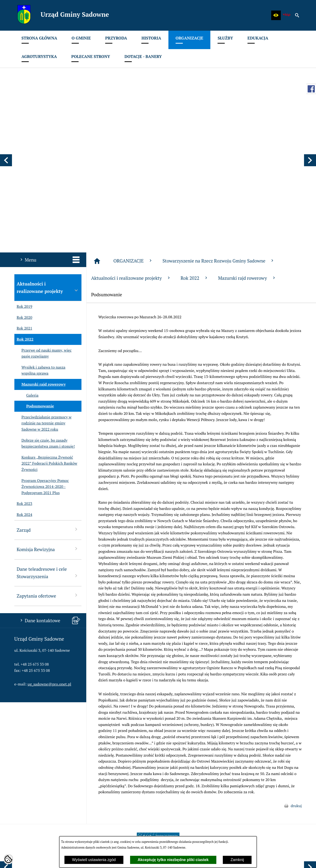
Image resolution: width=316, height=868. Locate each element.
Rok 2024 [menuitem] (23, 389)
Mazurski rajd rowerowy (247, 152)
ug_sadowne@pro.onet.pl (49, 558)
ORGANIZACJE (133, 135)
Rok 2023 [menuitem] (23, 378)
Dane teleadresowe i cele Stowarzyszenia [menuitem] (48, 447)
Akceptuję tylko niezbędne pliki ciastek (173, 860)
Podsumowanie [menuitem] (34, 280)
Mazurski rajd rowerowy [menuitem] (40, 258)
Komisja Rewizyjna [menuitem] (48, 423)
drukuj (296, 680)
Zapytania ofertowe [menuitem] (48, 470)
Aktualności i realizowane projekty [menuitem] (48, 161)
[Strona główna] (97, 135)
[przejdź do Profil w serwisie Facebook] (311, 89)
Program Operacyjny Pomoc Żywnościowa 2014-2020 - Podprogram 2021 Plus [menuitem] (42, 361)
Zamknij (237, 860)
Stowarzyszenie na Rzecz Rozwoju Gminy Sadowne (218, 135)
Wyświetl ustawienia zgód (94, 860)
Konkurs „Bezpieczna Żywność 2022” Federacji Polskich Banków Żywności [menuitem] (46, 338)
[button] (276, 15)
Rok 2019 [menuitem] (23, 181)
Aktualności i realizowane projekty (131, 152)
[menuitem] (39, 40)
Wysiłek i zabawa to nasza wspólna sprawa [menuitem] (40, 244)
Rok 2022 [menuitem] (24, 213)
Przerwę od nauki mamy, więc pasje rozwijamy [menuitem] (43, 227)
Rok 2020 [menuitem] (23, 192)
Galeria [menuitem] (26, 269)
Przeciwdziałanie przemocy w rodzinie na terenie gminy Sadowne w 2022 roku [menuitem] (43, 297)
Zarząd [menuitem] (48, 404)
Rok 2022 (195, 152)
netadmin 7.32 (290, 859)
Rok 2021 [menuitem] (23, 203)
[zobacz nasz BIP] (287, 15)
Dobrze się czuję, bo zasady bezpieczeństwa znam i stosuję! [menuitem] (45, 317)
